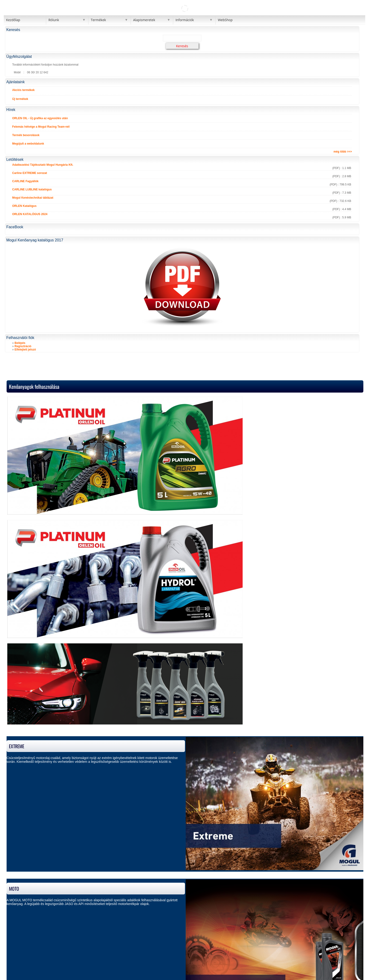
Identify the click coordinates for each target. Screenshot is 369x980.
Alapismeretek (144, 20)
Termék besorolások (26, 135)
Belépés (20, 343)
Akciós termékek (23, 90)
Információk (185, 20)
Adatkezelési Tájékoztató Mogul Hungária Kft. (43, 165)
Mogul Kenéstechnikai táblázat (33, 198)
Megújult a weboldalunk (28, 144)
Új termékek (20, 99)
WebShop (225, 20)
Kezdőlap (13, 20)
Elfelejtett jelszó (25, 350)
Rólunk (54, 20)
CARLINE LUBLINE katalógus (32, 189)
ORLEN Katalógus (24, 206)
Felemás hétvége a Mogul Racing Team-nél (41, 127)
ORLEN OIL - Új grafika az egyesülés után (40, 118)
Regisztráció (23, 346)
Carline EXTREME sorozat (30, 173)
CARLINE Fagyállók (25, 181)
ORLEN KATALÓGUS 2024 (30, 214)
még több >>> (343, 152)
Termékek (98, 20)
